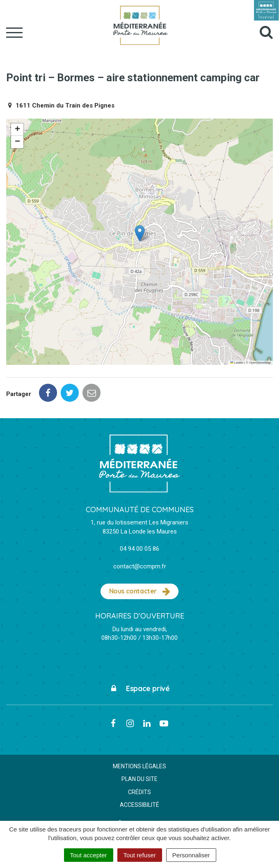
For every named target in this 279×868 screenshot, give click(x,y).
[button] (140, 233)
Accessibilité (139, 805)
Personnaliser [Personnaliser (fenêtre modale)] (191, 855)
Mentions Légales (139, 766)
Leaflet (237, 363)
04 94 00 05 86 (139, 549)
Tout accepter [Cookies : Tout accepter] (89, 855)
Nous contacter (140, 591)
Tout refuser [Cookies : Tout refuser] (140, 855)
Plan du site (139, 779)
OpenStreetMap (260, 363)
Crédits (139, 792)
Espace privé (140, 688)
